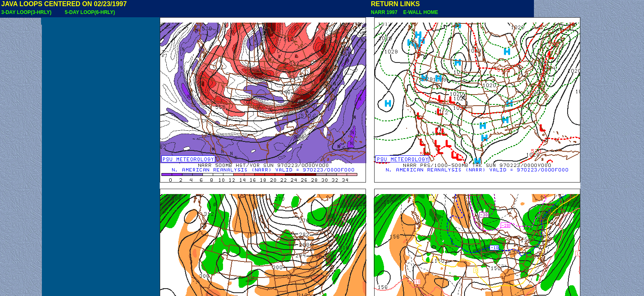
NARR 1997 (385, 12)
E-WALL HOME (419, 12)
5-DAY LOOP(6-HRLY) (90, 12)
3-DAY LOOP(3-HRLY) (26, 12)
